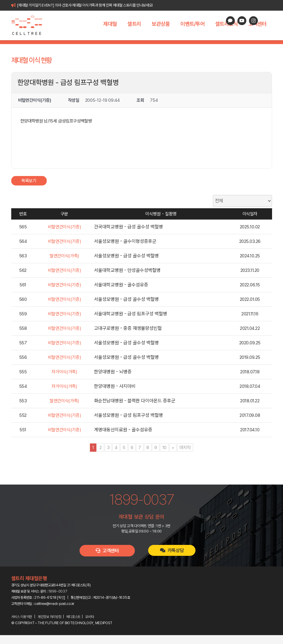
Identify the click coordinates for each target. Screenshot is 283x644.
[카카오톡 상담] (230, 21)
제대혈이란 (56, 47)
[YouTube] (242, 21)
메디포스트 (73, 626)
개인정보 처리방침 (49, 626)
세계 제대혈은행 (120, 47)
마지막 (185, 456)
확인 (61, 606)
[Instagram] (253, 21)
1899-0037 (58, 600)
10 (164, 456)
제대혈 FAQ (227, 47)
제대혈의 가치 (86, 47)
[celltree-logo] (30, 25)
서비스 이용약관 (22, 626)
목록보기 (29, 190)
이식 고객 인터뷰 (194, 47)
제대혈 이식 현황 (156, 47)
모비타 (89, 626)
